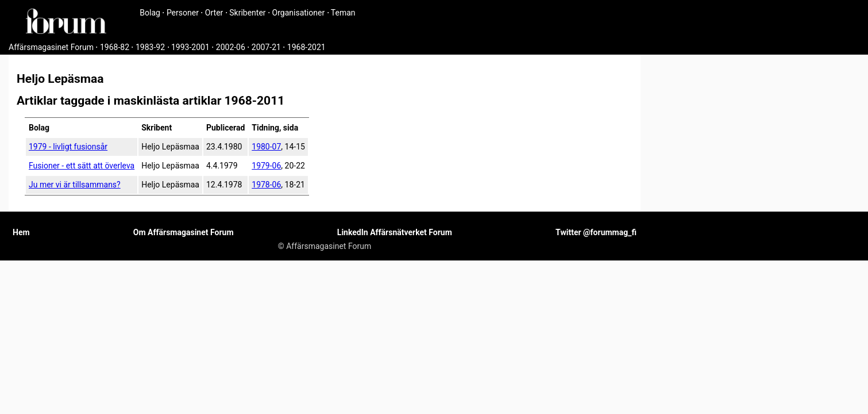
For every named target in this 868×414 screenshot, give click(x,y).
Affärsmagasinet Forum (51, 47)
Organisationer (299, 13)
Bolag (150, 13)
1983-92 (150, 47)
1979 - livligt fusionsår (68, 147)
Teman (343, 13)
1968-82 (115, 47)
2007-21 (266, 47)
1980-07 (266, 147)
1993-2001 (190, 47)
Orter (214, 13)
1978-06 (266, 185)
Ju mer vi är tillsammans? (75, 185)
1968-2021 (306, 47)
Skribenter (247, 13)
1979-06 (266, 166)
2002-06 (231, 47)
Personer (183, 13)
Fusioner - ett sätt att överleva (82, 166)
